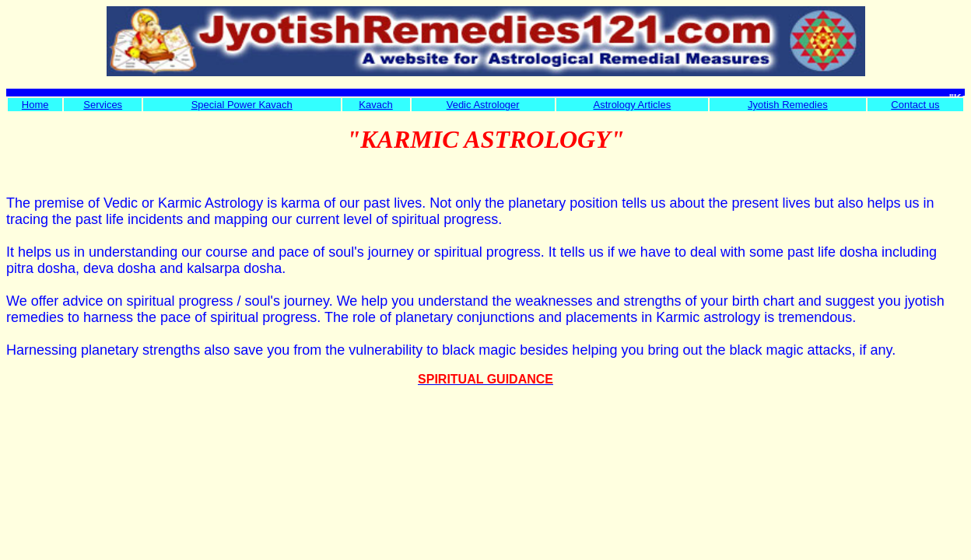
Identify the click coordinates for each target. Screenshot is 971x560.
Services (103, 105)
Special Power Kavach (242, 105)
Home (35, 105)
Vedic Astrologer (483, 105)
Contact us (915, 105)
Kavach (375, 105)
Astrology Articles (633, 105)
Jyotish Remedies (788, 105)
